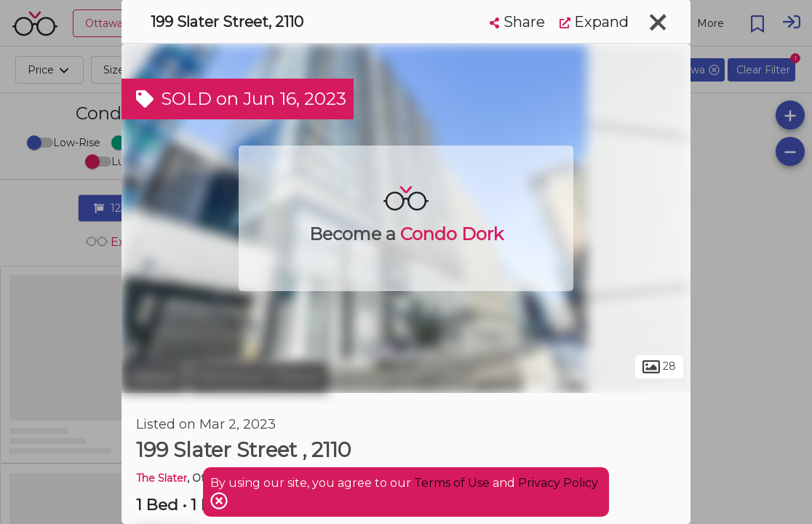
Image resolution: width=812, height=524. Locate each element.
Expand (594, 22)
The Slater (162, 478)
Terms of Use (452, 483)
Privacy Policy (558, 483)
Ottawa (153, 377)
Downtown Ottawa (258, 377)
